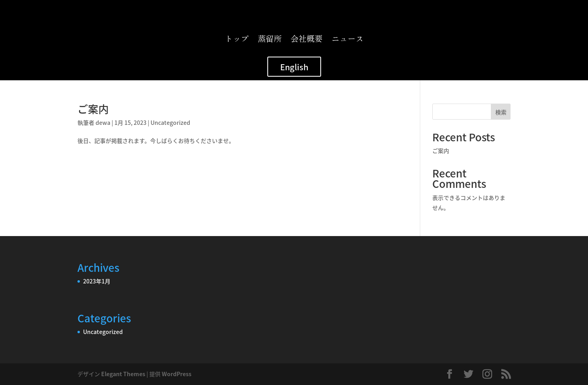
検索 (501, 112)
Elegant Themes (123, 374)
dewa (103, 122)
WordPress (177, 374)
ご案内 (93, 109)
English (294, 67)
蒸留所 (270, 40)
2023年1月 (97, 281)
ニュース (348, 40)
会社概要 (307, 40)
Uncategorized (170, 122)
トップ (237, 40)
